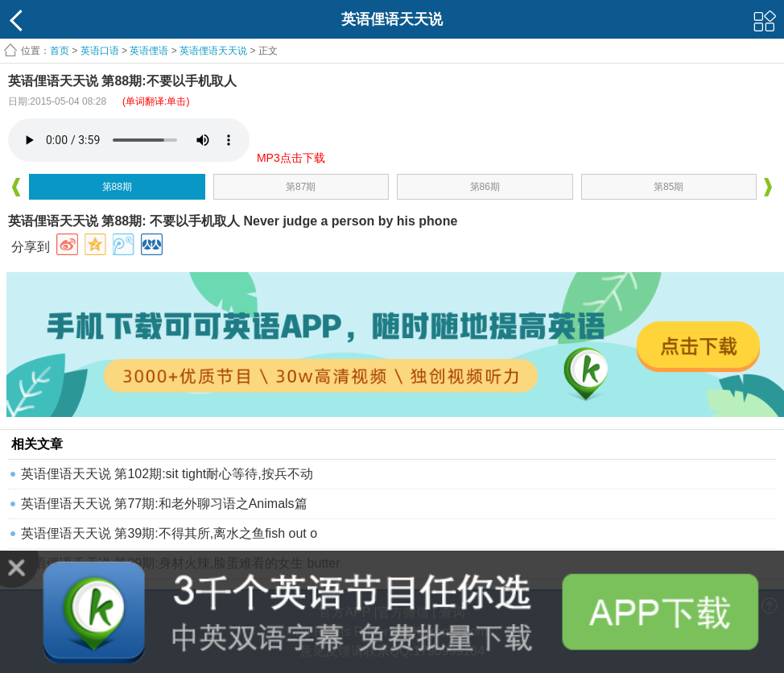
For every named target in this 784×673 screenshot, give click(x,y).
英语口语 (100, 51)
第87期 (301, 187)
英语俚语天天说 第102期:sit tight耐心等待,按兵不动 (167, 474)
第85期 (668, 187)
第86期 (485, 187)
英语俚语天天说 (215, 51)
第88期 (117, 187)
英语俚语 (149, 51)
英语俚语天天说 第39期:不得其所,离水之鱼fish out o (169, 533)
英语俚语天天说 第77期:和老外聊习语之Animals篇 (164, 504)
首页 (60, 51)
